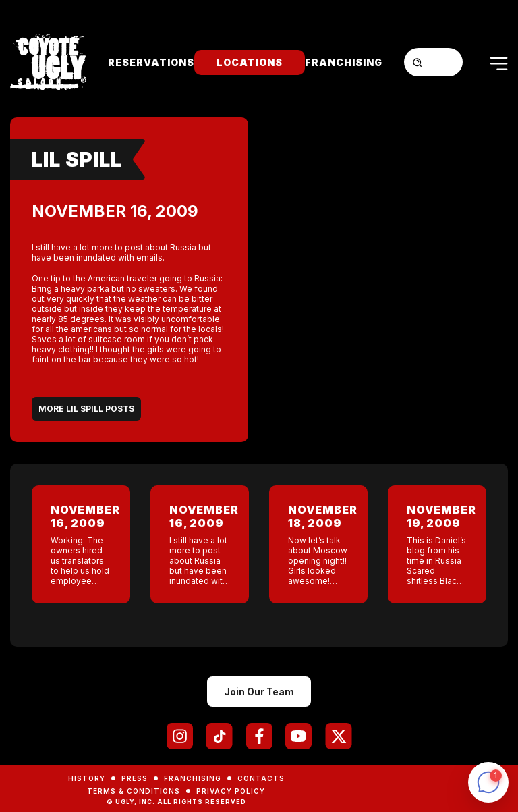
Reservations (151, 62)
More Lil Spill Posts (86, 409)
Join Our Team (259, 692)
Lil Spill (77, 159)
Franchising (344, 62)
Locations (250, 62)
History (87, 778)
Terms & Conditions (134, 791)
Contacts (261, 778)
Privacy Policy (231, 791)
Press (135, 778)
